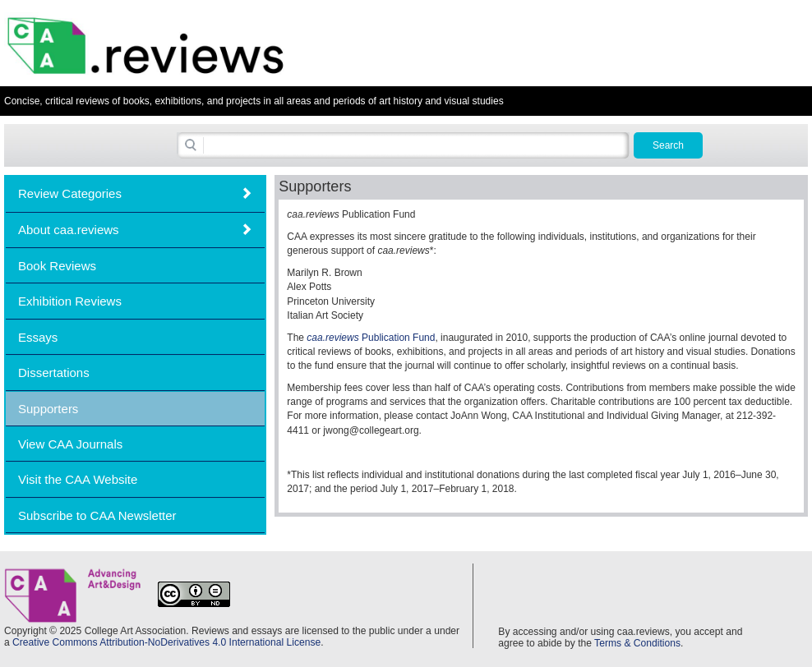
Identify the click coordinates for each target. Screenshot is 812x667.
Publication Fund (371, 338)
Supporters (48, 409)
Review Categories (70, 193)
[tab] (135, 193)
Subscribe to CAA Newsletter (97, 515)
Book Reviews (57, 266)
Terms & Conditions (637, 643)
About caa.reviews (69, 230)
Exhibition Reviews (70, 301)
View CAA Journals (70, 444)
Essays (38, 337)
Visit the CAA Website (78, 479)
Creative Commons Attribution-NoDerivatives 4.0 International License (166, 642)
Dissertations (54, 373)
